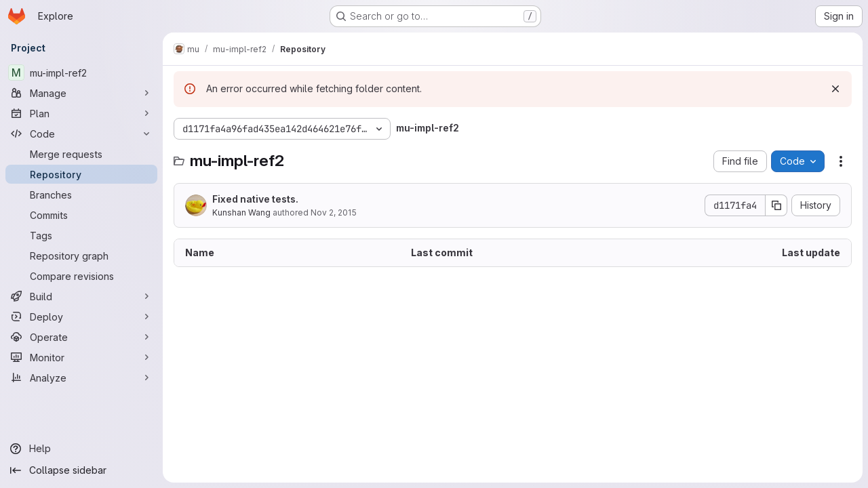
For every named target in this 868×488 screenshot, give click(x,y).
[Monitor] (81, 357)
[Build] (81, 296)
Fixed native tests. (255, 199)
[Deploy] (81, 317)
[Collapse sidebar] (81, 470)
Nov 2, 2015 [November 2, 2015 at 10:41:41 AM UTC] (334, 212)
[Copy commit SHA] (776, 205)
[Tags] (81, 235)
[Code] (81, 134)
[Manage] (81, 93)
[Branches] (81, 195)
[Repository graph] (81, 256)
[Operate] (81, 337)
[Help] (81, 449)
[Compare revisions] (81, 276)
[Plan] (81, 113)
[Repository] (81, 174)
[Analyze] (81, 378)
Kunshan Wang (241, 212)
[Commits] (81, 215)
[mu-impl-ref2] (81, 73)
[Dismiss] (835, 89)
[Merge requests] (81, 154)
